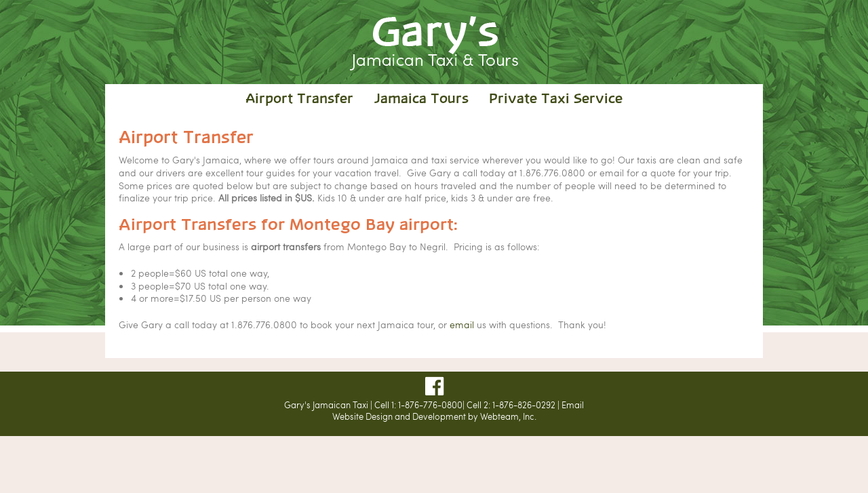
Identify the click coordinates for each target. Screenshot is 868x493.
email (462, 324)
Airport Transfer (299, 99)
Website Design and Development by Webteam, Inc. (434, 416)
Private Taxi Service (556, 99)
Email (573, 405)
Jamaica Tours (421, 99)
